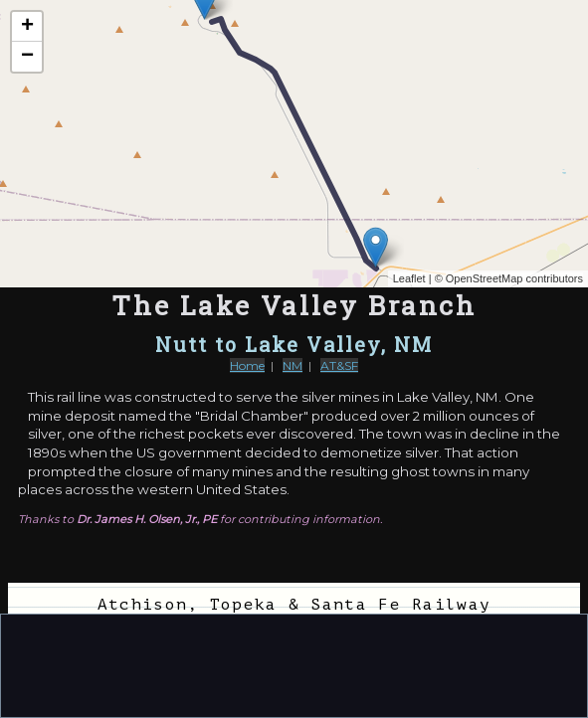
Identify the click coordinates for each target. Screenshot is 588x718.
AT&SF (339, 365)
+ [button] (27, 27)
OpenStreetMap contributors (514, 278)
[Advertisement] (294, 664)
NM (293, 365)
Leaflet (409, 278)
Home (247, 365)
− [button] (27, 57)
